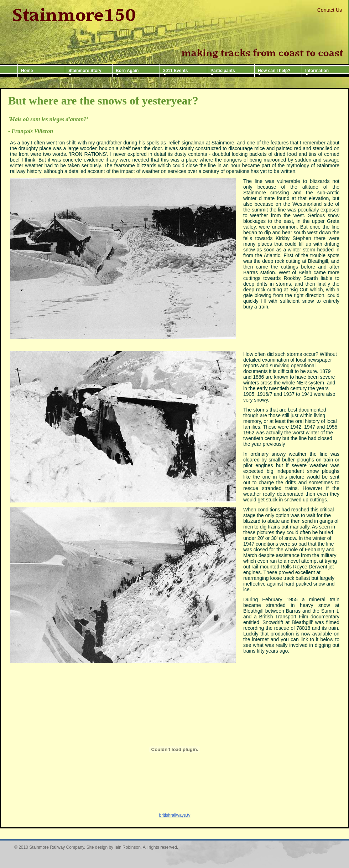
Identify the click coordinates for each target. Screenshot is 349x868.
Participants (223, 71)
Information (317, 71)
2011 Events (175, 71)
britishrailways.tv (174, 815)
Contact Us (330, 10)
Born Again (127, 71)
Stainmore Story (85, 71)
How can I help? (274, 71)
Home (27, 71)
